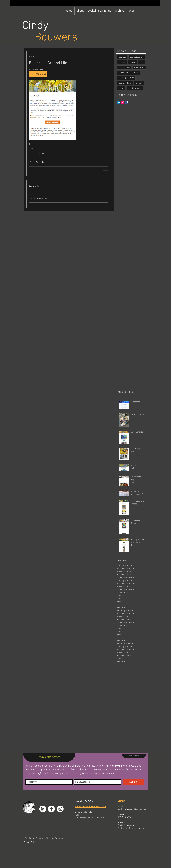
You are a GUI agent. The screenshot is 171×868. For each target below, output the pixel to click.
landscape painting (126, 78)
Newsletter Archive (37, 154)
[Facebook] (51, 809)
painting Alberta (125, 83)
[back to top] (134, 756)
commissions (124, 68)
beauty (132, 62)
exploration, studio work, (129, 73)
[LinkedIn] (119, 102)
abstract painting (137, 57)
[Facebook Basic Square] (127, 102)
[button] (99, 11)
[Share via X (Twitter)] (37, 162)
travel (121, 88)
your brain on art (135, 88)
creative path (139, 68)
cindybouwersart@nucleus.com (133, 809)
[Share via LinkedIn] (43, 162)
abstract (122, 57)
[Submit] (133, 782)
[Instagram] (123, 102)
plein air (139, 83)
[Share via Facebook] (30, 162)
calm (142, 62)
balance (32, 148)
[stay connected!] (49, 757)
